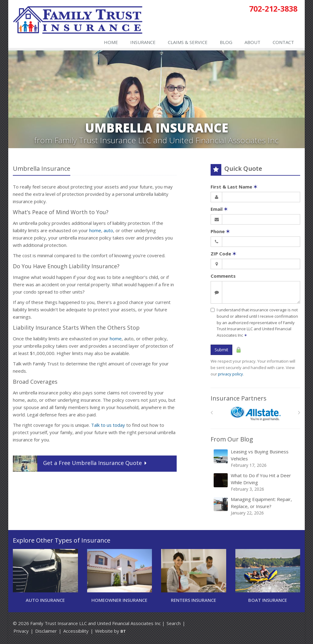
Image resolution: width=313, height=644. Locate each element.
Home (111, 42)
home (95, 230)
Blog (226, 42)
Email (219, 209)
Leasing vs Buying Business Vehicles (256, 458)
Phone (220, 231)
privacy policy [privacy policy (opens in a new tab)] (230, 374)
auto (108, 230)
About (252, 42)
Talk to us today (108, 425)
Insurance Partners (239, 398)
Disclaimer (46, 631)
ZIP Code (223, 254)
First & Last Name (234, 187)
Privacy (21, 631)
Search (174, 623)
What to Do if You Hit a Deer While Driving (256, 482)
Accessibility (76, 631)
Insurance (143, 42)
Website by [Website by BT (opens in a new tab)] (110, 631)
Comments (223, 276)
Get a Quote (80, 464)
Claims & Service (188, 42)
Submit (221, 350)
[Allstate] (255, 414)
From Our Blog (232, 439)
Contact (283, 42)
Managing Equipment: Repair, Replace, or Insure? (256, 506)
